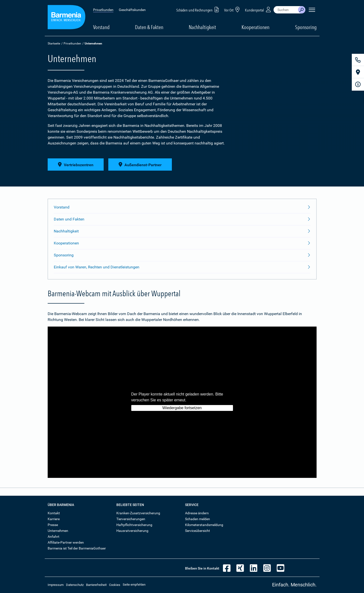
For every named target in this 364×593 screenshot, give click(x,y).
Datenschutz (75, 585)
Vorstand (101, 27)
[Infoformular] (358, 84)
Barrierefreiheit (96, 585)
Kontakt (54, 513)
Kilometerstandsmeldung (204, 525)
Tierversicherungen (131, 519)
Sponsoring (306, 27)
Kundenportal (258, 9)
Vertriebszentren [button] (76, 165)
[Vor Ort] (358, 72)
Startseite (54, 44)
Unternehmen (58, 531)
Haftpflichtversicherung (134, 525)
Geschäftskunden (132, 10)
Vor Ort (233, 9)
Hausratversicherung (132, 531)
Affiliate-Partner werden (66, 542)
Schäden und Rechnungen (198, 9)
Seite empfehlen (134, 585)
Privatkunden (103, 10)
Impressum (56, 585)
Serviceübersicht (198, 531)
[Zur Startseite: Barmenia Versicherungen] (66, 18)
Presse (53, 525)
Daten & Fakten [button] (149, 27)
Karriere (54, 519)
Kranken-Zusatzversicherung (138, 513)
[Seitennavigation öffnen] (312, 10)
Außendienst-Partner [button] (140, 165)
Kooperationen (255, 27)
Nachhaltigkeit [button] (202, 27)
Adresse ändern (197, 513)
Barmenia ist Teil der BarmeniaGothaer (77, 548)
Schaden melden (198, 519)
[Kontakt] (358, 60)
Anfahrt (54, 537)
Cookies (115, 585)
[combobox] (286, 10)
